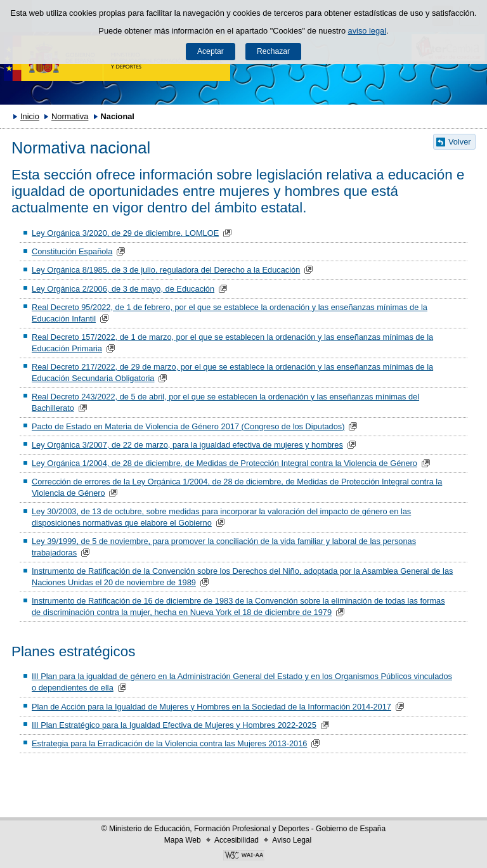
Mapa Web (183, 840)
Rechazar (273, 51)
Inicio (30, 116)
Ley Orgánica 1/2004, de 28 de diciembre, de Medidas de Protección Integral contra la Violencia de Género (224, 463)
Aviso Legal (292, 840)
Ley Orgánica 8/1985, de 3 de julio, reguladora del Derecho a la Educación (166, 270)
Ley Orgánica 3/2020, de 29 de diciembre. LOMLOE (125, 233)
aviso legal (367, 31)
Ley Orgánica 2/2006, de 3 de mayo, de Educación (123, 289)
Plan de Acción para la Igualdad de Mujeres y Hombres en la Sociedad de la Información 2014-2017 (211, 707)
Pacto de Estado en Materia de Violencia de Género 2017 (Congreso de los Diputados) (188, 426)
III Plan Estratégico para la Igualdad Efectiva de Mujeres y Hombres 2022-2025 (174, 725)
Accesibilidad (237, 840)
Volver (460, 142)
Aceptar (211, 51)
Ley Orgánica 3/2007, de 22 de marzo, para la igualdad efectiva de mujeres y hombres (187, 445)
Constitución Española (72, 251)
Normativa (70, 116)
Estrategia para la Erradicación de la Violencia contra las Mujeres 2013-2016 (169, 743)
